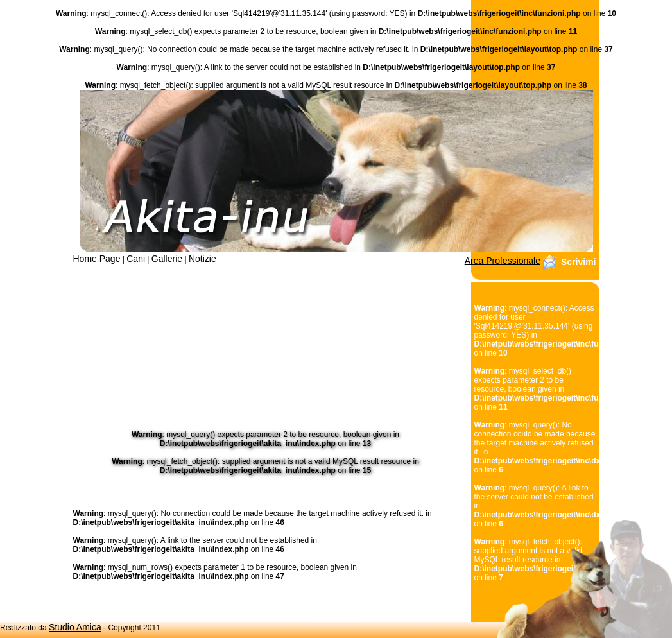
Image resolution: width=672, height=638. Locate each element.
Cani (136, 259)
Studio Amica (75, 627)
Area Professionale (503, 261)
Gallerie (167, 259)
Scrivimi (578, 262)
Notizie (202, 259)
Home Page (97, 259)
